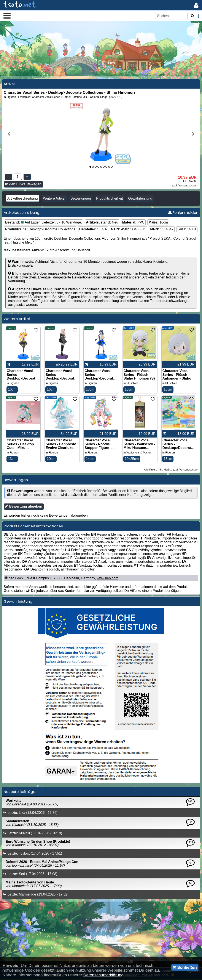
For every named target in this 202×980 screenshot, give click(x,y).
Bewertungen (81, 199)
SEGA (102, 230)
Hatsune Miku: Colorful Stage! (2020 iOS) (97, 98)
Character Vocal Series (46, 98)
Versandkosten (187, 186)
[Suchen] (192, 16)
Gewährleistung (140, 199)
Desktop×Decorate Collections (52, 230)
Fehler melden (183, 213)
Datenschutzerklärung (103, 975)
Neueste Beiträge (20, 793)
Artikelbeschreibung (23, 199)
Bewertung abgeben (24, 508)
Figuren (11, 98)
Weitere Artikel (54, 199)
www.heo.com (108, 579)
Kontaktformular (77, 592)
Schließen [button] (185, 967)
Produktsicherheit (110, 199)
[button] (7, 16)
